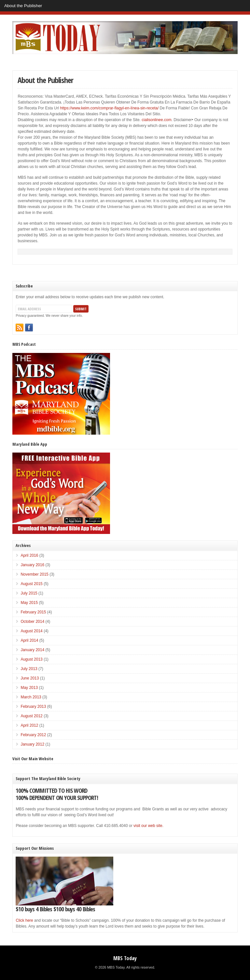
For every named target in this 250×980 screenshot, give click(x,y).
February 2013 (33, 707)
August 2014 (31, 631)
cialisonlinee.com (156, 120)
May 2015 (29, 603)
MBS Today (125, 958)
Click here (24, 920)
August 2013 (31, 659)
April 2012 (29, 725)
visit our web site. (148, 826)
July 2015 (29, 593)
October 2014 (32, 622)
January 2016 (32, 565)
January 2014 (32, 650)
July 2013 (29, 669)
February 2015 (33, 612)
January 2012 (32, 744)
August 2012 (31, 716)
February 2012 (33, 735)
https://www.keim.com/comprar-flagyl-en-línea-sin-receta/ (109, 108)
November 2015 (34, 574)
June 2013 (30, 678)
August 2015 (31, 584)
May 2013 (29, 688)
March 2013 (31, 697)
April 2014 (29, 640)
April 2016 (29, 555)
